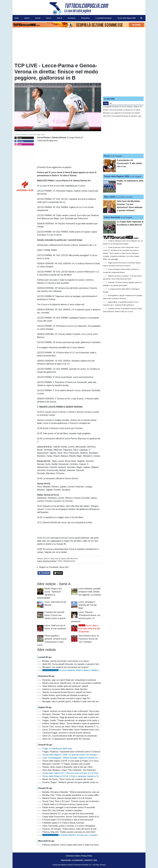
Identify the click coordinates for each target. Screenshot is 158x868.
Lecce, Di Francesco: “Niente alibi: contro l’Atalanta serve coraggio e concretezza (79, 730)
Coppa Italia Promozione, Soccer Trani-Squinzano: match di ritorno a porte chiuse (79, 817)
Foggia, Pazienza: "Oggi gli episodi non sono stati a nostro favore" (72, 717)
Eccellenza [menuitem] (72, 18)
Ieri (111, 103)
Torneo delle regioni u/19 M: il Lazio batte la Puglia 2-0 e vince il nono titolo (76, 761)
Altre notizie (110, 197)
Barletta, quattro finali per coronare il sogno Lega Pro (66, 698)
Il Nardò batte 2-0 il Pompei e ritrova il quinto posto (65, 804)
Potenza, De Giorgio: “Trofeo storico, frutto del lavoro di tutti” (70, 829)
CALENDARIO (77, 860)
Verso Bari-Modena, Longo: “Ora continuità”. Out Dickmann (69, 770)
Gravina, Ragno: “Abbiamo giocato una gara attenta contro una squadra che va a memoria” (84, 782)
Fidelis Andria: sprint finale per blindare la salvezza (65, 695)
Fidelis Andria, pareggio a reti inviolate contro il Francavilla (69, 807)
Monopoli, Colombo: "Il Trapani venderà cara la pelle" (66, 764)
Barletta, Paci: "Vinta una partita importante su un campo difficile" (72, 795)
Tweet (58, 573)
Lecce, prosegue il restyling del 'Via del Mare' (88, 605)
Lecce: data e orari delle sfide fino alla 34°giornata (89, 629)
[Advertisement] (123, 78)
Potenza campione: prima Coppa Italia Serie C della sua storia (70, 845)
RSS (95, 860)
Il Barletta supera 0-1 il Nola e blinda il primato (63, 823)
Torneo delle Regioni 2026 (116, 176)
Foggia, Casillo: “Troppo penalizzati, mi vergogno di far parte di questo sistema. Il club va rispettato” (87, 720)
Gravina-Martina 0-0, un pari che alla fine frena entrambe (68, 814)
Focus (107, 156)
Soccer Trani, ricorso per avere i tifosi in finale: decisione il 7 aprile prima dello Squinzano (83, 727)
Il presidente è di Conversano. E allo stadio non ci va (129, 163)
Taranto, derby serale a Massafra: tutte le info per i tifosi (67, 767)
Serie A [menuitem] (27, 18)
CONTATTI (88, 860)
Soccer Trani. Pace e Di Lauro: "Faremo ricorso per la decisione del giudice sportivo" (81, 801)
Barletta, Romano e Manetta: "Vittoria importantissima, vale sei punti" (74, 792)
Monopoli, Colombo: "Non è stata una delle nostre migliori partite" (72, 714)
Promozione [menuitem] (85, 18)
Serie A (46, 559)
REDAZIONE (66, 860)
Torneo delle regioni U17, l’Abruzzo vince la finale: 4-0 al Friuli (70, 773)
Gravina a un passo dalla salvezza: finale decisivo (65, 689)
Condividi (44, 573)
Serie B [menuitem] (38, 18)
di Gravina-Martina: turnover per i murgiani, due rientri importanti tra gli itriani (85, 835)
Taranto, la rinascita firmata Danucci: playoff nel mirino (67, 692)
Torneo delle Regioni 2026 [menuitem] (127, 18)
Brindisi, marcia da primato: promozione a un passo (66, 661)
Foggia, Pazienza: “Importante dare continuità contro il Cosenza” (72, 752)
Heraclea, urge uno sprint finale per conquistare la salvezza (69, 680)
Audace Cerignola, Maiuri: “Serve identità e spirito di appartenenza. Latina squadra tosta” (83, 723)
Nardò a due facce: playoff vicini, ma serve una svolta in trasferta (72, 683)
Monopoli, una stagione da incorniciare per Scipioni (65, 667)
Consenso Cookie (73, 856)
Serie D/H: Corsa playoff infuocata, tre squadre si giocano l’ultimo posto (75, 664)
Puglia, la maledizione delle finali (57, 749)
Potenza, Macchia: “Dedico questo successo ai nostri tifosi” (69, 832)
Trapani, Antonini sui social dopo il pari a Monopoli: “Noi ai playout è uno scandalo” (80, 711)
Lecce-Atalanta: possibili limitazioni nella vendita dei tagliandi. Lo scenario (90, 592)
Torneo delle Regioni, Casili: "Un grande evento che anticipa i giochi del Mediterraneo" (81, 755)
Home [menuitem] (17, 18)
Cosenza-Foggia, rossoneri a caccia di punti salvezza (66, 733)
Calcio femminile (112, 217)
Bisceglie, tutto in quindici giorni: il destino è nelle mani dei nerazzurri (73, 701)
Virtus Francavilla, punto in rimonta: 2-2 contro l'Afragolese (69, 826)
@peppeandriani (69, 561)
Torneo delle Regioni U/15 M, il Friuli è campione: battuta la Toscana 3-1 (75, 776)
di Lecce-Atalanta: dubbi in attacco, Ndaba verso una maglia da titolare (83, 670)
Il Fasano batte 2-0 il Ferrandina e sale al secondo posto (68, 820)
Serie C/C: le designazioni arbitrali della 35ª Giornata (66, 739)
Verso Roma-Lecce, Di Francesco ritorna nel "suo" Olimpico (89, 639)
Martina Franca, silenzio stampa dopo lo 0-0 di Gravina (67, 798)
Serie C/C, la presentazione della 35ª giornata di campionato (70, 736)
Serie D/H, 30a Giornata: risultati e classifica (62, 810)
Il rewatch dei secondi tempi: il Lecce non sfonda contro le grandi (55, 615)
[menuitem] (141, 18)
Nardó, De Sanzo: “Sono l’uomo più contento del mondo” (68, 779)
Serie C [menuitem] (49, 18)
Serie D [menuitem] (60, 18)
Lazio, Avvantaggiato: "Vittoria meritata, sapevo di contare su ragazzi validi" (76, 758)
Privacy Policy (87, 856)
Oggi (106, 103)
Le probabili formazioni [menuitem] (104, 18)
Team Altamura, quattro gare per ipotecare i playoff (65, 686)
